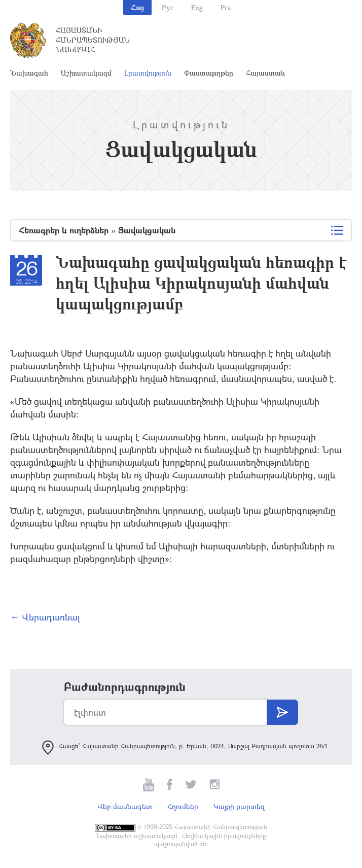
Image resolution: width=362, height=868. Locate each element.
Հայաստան (265, 73)
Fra (226, 7)
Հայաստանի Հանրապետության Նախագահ (93, 40)
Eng (197, 7)
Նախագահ (29, 73)
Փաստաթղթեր (209, 73)
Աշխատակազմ (86, 73)
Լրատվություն (148, 73)
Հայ (137, 7)
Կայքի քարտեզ (239, 806)
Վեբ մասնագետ (125, 806)
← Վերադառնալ (45, 617)
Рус (168, 7)
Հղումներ (183, 806)
